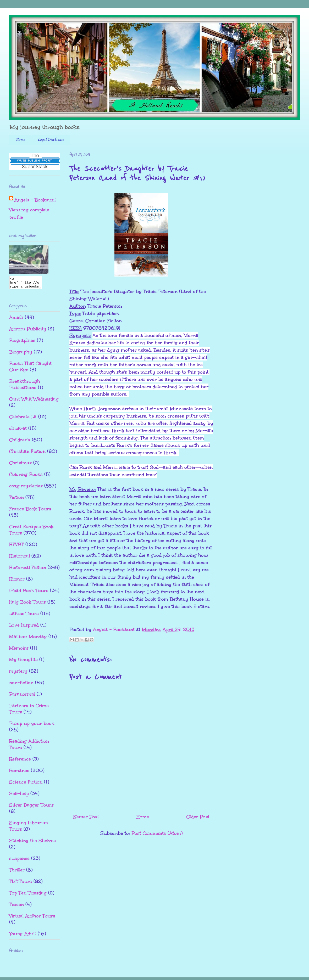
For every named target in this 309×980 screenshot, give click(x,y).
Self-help (19, 796)
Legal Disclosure (51, 140)
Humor (17, 581)
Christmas (20, 465)
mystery (18, 673)
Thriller (17, 872)
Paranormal (22, 696)
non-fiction (21, 685)
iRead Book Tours (29, 593)
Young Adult (23, 936)
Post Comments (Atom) (157, 833)
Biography (21, 354)
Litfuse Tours (24, 616)
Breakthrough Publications (25, 387)
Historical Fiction (28, 570)
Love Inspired (24, 627)
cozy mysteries (26, 488)
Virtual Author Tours (32, 918)
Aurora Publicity (28, 331)
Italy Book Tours (27, 604)
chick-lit (18, 431)
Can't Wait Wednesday (34, 401)
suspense (19, 861)
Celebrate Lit (23, 419)
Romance (19, 773)
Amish (16, 320)
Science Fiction (26, 784)
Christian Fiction (27, 454)
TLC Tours (21, 884)
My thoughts (23, 662)
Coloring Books (26, 477)
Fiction (16, 500)
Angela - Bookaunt (35, 200)
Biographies (22, 343)
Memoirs (19, 650)
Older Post (198, 817)
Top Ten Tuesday (28, 895)
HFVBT (16, 547)
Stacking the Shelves (32, 843)
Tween (16, 907)
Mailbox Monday (28, 639)
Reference (20, 761)
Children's (20, 442)
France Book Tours (30, 511)
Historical (20, 558)
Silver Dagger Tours (31, 807)
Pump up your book (32, 726)
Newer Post (86, 817)
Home (20, 140)
